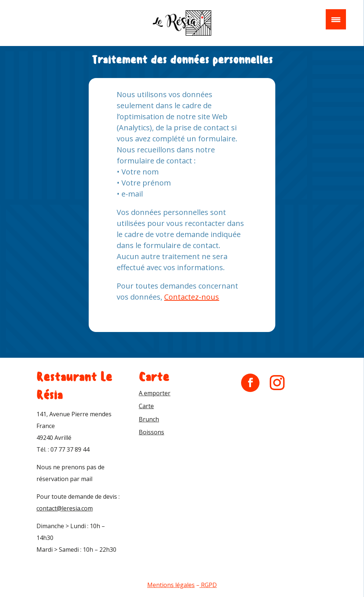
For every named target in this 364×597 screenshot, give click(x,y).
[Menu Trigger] (336, 19)
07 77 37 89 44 (70, 449)
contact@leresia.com (65, 508)
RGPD (209, 585)
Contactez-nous (192, 297)
